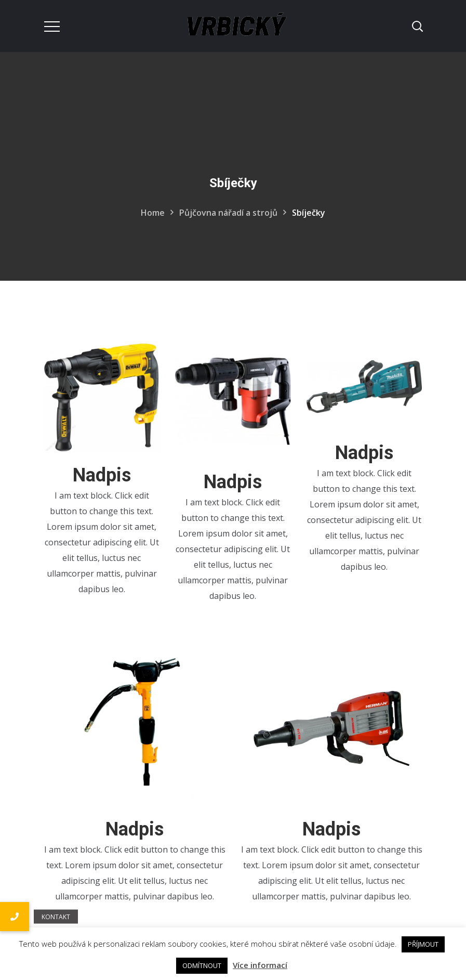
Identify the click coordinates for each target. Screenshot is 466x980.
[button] (15, 917)
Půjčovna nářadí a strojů (228, 213)
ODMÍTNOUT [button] (202, 965)
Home (153, 213)
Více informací (260, 965)
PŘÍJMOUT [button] (423, 944)
